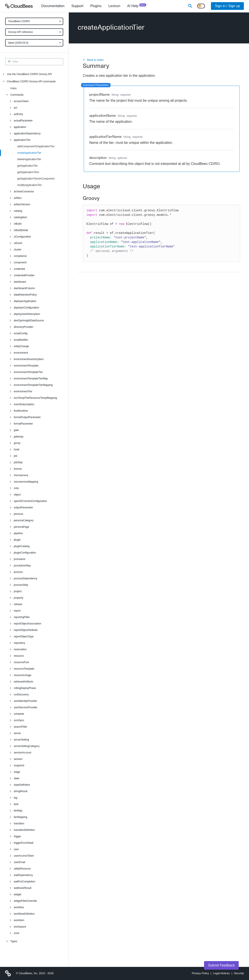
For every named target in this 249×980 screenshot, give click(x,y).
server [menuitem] (17, 733)
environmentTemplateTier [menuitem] (28, 372)
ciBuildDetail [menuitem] (21, 230)
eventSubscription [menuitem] (24, 404)
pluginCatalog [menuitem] (22, 546)
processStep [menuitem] (21, 585)
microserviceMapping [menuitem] (26, 482)
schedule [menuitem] (19, 714)
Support (77, 6)
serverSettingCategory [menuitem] (27, 746)
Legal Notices (221, 973)
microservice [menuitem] (21, 475)
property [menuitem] (18, 598)
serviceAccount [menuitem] (22, 753)
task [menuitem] (16, 804)
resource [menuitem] (19, 656)
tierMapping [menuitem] (21, 817)
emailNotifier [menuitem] (21, 340)
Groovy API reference (21, 32)
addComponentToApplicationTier (36, 146)
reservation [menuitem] (20, 649)
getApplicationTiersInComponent (36, 179)
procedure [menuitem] (20, 559)
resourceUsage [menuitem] (22, 675)
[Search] (190, 6)
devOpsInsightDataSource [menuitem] (29, 321)
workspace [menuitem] (20, 927)
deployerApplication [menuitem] (25, 301)
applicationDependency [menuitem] (27, 133)
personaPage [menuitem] (21, 527)
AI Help (137, 6)
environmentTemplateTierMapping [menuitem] (33, 385)
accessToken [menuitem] (21, 101)
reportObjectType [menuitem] (24, 636)
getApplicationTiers (28, 172)
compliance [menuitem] (20, 256)
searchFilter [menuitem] (21, 727)
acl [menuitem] (15, 108)
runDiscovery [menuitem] (21, 695)
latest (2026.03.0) (18, 43)
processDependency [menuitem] (25, 578)
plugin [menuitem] (17, 540)
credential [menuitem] (19, 269)
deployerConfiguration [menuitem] (26, 308)
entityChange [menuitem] (21, 346)
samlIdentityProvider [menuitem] (25, 701)
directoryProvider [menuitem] (24, 327)
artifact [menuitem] (18, 198)
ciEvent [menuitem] (18, 243)
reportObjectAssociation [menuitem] (27, 624)
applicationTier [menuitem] (22, 140)
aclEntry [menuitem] (18, 114)
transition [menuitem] (19, 824)
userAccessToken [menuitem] (24, 856)
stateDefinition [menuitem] (22, 785)
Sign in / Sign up (227, 6)
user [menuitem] (16, 849)
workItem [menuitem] (19, 920)
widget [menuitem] (18, 894)
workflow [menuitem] (19, 907)
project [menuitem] (18, 591)
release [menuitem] (18, 604)
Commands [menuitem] (17, 95)
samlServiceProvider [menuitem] (26, 707)
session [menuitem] (18, 759)
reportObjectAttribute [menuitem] (26, 630)
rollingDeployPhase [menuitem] (25, 688)
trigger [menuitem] (17, 836)
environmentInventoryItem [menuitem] (29, 359)
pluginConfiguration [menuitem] (25, 553)
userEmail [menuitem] (19, 862)
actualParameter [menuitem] (23, 121)
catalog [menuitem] (18, 211)
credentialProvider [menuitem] (24, 275)
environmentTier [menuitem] (23, 391)
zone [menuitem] (17, 933)
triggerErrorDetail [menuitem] (24, 843)
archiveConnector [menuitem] (24, 192)
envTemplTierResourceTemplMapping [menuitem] (35, 398)
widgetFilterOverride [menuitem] (25, 901)
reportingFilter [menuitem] (22, 617)
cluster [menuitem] (18, 250)
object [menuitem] (17, 495)
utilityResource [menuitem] (22, 869)
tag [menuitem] (16, 798)
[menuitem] (53, 6)
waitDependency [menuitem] (23, 875)
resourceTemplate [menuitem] (24, 669)
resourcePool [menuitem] (21, 662)
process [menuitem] (18, 572)
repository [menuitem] (19, 643)
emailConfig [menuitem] (21, 333)
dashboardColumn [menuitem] (24, 288)
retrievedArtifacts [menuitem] (23, 682)
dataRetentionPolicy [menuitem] (25, 295)
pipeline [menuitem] (18, 533)
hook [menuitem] (17, 449)
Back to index (93, 60)
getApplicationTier (28, 166)
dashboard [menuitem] (20, 282)
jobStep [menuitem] (18, 462)
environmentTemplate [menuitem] (26, 366)
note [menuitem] (16, 488)
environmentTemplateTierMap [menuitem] (31, 379)
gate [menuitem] (16, 430)
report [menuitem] (17, 611)
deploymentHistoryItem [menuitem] (27, 314)
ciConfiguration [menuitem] (22, 237)
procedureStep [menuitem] (22, 566)
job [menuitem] (15, 456)
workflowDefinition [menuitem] (24, 914)
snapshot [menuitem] (19, 765)
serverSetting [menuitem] (21, 740)
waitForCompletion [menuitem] (25, 882)
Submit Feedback (221, 965)
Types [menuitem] (14, 941)
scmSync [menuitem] (19, 720)
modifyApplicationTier (29, 185)
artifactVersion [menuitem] (22, 204)
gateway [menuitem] (19, 437)
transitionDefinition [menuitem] (24, 830)
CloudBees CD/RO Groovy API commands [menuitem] (31, 81)
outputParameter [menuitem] (23, 508)
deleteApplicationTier (29, 159)
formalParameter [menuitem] (23, 424)
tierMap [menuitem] (18, 811)
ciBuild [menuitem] (18, 224)
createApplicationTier (29, 153)
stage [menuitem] (17, 772)
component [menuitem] (20, 262)
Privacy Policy (200, 973)
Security (239, 973)
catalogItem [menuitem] (20, 217)
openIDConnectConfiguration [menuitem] (30, 501)
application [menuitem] (20, 127)
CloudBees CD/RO (19, 21)
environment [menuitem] (21, 353)
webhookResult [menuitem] (23, 888)
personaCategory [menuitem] (24, 520)
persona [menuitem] (18, 514)
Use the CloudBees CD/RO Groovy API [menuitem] (29, 74)
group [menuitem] (17, 443)
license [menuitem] (18, 469)
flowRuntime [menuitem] (21, 411)
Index (13, 88)
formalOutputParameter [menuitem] (27, 417)
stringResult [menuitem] (21, 791)
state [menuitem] (17, 778)
